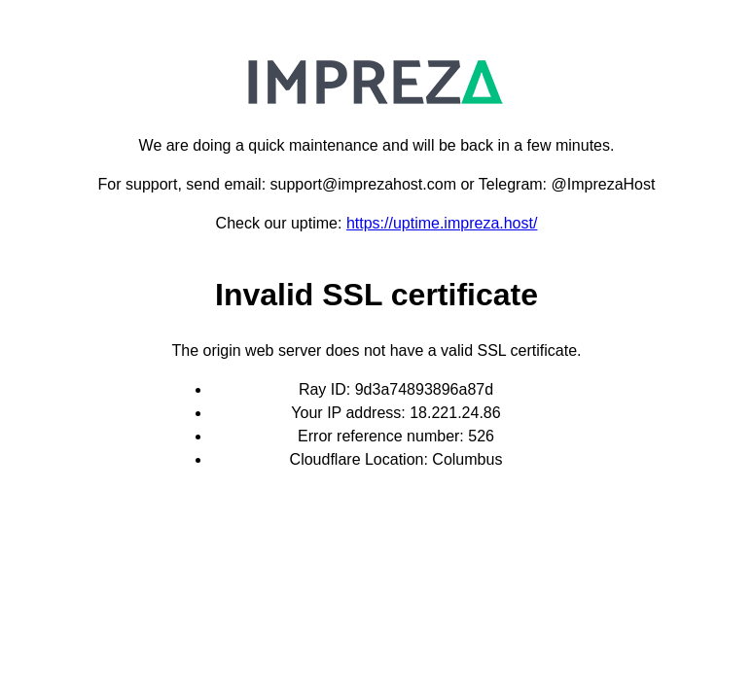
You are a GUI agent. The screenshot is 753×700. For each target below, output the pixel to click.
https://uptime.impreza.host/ (442, 223)
